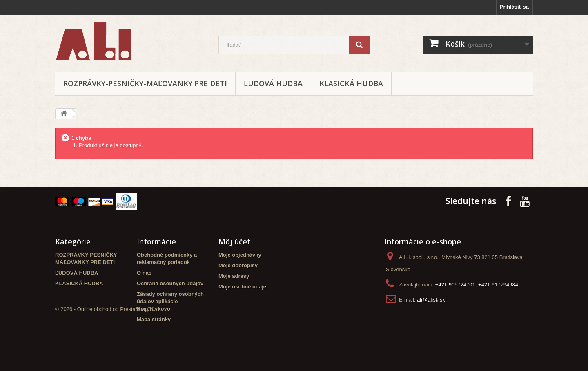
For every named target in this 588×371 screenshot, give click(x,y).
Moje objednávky (240, 255)
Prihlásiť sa (514, 7)
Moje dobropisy (238, 265)
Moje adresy (234, 276)
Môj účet (234, 241)
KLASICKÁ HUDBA (351, 83)
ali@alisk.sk (431, 300)
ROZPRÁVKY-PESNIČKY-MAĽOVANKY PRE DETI (145, 83)
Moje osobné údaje (242, 287)
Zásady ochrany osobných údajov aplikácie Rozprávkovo (170, 301)
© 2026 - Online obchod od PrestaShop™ (104, 349)
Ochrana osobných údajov (170, 283)
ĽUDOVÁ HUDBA (273, 83)
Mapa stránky (154, 319)
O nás (144, 273)
